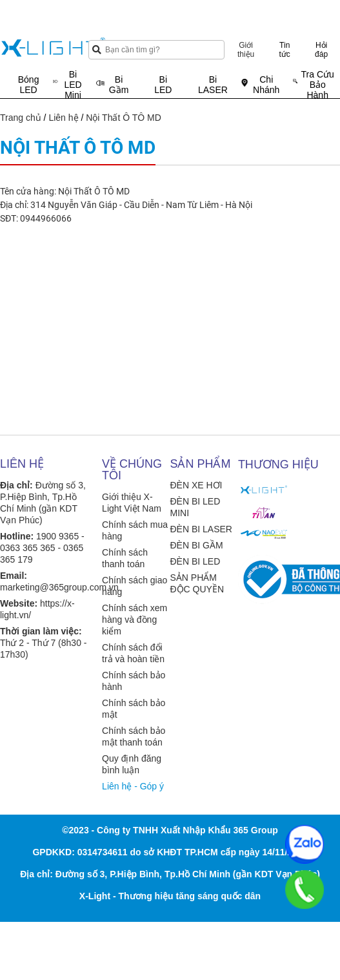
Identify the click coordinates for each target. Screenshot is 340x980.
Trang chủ (21, 118)
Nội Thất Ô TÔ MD (124, 118)
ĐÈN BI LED (195, 561)
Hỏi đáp (321, 50)
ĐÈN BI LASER (201, 529)
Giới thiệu (246, 50)
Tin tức (285, 50)
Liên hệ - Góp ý (133, 786)
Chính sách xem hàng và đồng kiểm (135, 620)
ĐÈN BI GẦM (196, 545)
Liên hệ (63, 118)
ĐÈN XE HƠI (196, 485)
